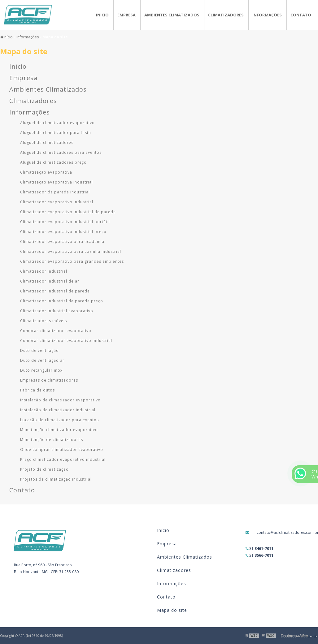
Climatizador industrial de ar (50, 281)
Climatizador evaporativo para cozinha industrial (71, 251)
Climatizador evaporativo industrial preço (63, 232)
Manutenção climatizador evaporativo (59, 430)
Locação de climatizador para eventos (59, 420)
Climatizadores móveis (44, 321)
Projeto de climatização (44, 469)
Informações (267, 15)
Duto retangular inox (41, 370)
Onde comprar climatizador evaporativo (62, 450)
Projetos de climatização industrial (56, 479)
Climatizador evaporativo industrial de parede (68, 212)
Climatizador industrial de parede (55, 291)
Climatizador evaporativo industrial (57, 202)
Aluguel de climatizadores (47, 143)
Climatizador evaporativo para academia (62, 242)
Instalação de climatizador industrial (58, 410)
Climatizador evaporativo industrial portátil (65, 222)
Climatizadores (226, 15)
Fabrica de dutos (37, 390)
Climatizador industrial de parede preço (62, 301)
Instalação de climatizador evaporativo (60, 400)
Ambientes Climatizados (172, 15)
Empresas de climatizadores (49, 380)
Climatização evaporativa (46, 172)
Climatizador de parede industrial (55, 192)
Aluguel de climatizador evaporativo (57, 123)
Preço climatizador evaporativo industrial (63, 459)
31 (259, 549)
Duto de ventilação (39, 350)
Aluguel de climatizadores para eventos (61, 152)
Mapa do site (172, 610)
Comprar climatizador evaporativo (56, 331)
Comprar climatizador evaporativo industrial (66, 341)
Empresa (126, 15)
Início (102, 15)
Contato (301, 15)
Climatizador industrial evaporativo (57, 311)
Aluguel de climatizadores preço (53, 162)
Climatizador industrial (44, 271)
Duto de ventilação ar (42, 360)
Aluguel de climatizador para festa (56, 133)
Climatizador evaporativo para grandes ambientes (72, 261)
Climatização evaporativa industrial (57, 182)
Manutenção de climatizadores (52, 440)
